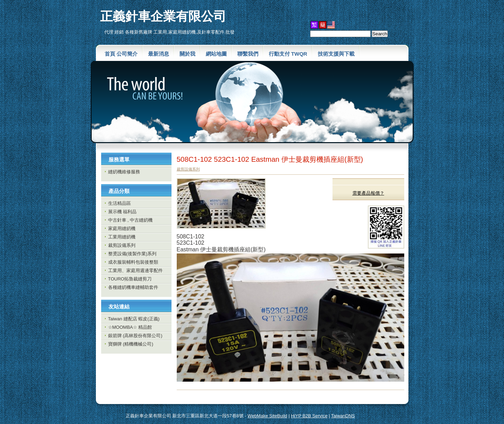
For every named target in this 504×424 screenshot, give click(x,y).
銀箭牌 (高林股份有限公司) (135, 336)
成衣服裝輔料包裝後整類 (133, 262)
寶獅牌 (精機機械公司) (131, 344)
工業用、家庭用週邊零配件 (135, 270)
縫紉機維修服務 (124, 172)
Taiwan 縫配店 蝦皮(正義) (134, 319)
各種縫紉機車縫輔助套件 (133, 287)
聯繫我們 (248, 54)
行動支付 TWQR (288, 54)
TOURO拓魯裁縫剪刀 (130, 279)
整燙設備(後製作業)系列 (132, 254)
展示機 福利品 (122, 212)
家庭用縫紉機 (122, 228)
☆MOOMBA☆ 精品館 (130, 327)
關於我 (187, 54)
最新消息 (159, 54)
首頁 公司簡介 (121, 54)
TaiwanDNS (343, 416)
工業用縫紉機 (122, 237)
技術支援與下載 (336, 54)
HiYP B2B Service (309, 416)
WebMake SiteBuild (267, 416)
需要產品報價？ (368, 193)
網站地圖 (216, 54)
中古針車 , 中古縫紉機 (131, 220)
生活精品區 (120, 203)
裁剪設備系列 (122, 245)
